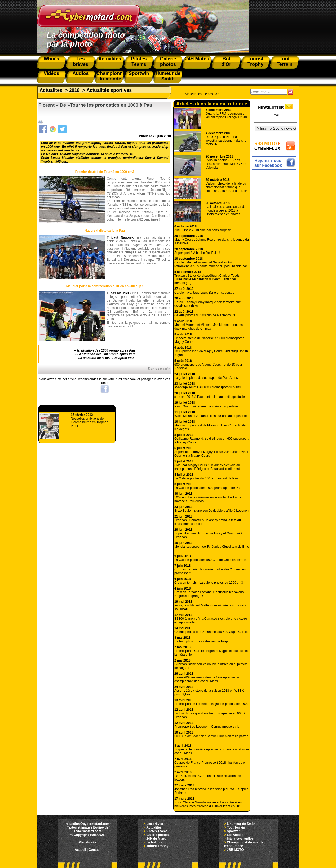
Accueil (80, 850)
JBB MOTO (235, 850)
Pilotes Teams (157, 831)
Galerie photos (157, 835)
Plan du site (88, 842)
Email (275, 115)
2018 (74, 90)
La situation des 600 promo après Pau (106, 354)
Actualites (51, 90)
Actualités (154, 827)
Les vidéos (235, 835)
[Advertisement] (275, 251)
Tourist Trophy (157, 846)
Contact (95, 850)
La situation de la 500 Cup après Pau (106, 358)
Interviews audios (240, 839)
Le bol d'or (154, 842)
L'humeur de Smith (241, 824)
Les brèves (155, 824)
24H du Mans (156, 839)
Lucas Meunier (118, 293)
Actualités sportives (109, 90)
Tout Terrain (236, 827)
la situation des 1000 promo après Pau (106, 350)
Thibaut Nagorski (121, 237)
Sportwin (234, 831)
